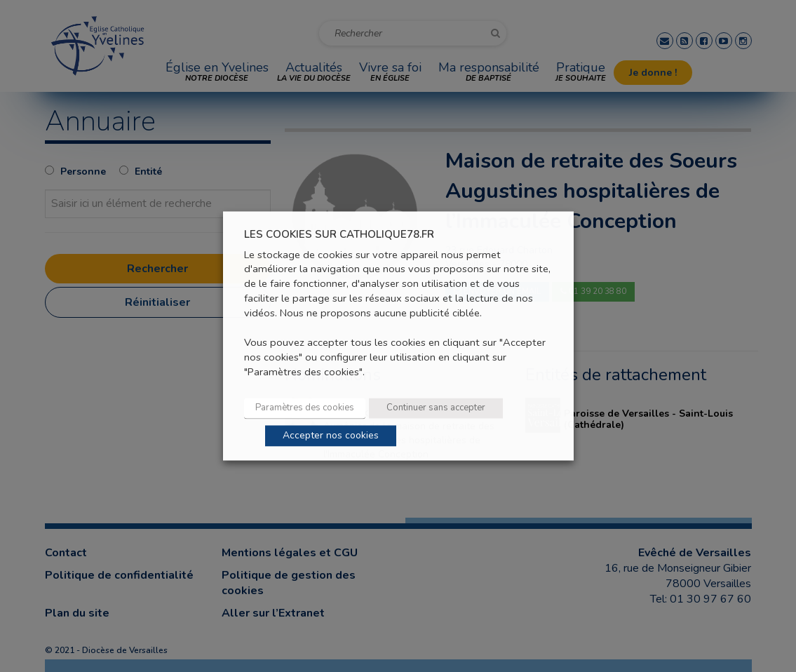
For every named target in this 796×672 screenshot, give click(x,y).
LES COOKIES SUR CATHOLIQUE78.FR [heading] (339, 235)
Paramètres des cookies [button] (305, 408)
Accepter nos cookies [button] (331, 436)
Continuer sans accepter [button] (436, 408)
